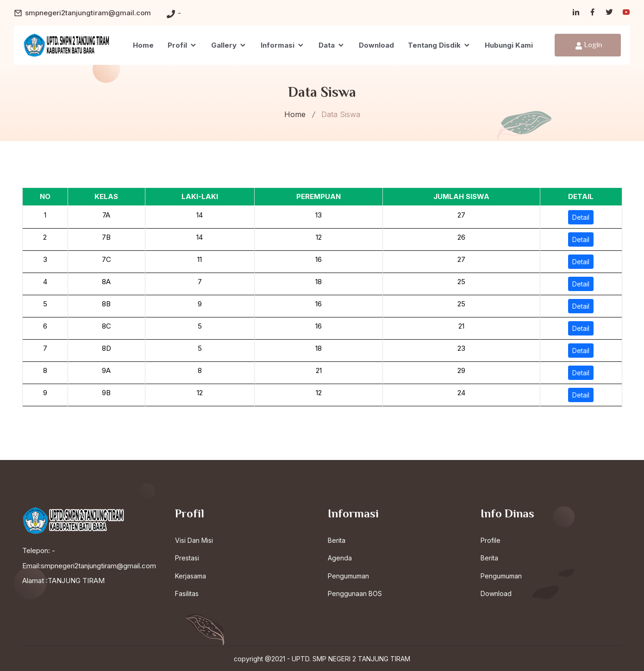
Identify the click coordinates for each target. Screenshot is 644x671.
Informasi (283, 45)
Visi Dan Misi (194, 540)
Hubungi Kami (509, 45)
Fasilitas (187, 593)
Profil (182, 45)
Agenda (340, 558)
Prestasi (187, 558)
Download (376, 45)
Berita (337, 540)
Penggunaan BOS (355, 593)
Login (589, 46)
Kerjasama (191, 575)
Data (332, 45)
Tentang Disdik (439, 45)
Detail (581, 217)
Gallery (229, 45)
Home (143, 45)
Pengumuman (348, 575)
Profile (491, 540)
